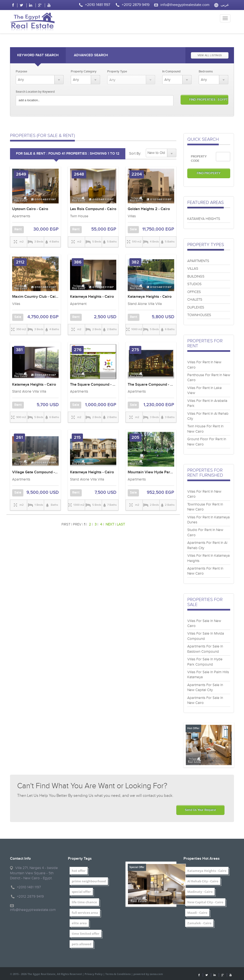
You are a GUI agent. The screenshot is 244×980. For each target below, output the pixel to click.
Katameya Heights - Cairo (92, 297)
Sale (133, 229)
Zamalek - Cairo (199, 923)
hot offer (79, 871)
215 (77, 437)
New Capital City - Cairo (205, 902)
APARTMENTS (198, 261)
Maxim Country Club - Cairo (36, 297)
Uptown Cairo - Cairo (30, 209)
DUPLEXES (196, 307)
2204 (137, 174)
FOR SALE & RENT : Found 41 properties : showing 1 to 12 (68, 154)
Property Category (84, 71)
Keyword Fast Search (38, 55)
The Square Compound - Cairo (96, 385)
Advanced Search (91, 55)
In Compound (171, 71)
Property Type (117, 71)
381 (19, 350)
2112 (20, 262)
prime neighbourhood (89, 881)
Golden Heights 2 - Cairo (149, 209)
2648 (79, 174)
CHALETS (195, 300)
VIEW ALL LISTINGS (210, 55)
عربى (225, 5)
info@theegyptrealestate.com (185, 5)
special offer (81, 892)
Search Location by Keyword (35, 92)
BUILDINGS (196, 276)
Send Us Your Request (200, 810)
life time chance (84, 902)
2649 (21, 174)
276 (78, 350)
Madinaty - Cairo (200, 892)
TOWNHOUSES (199, 315)
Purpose (21, 71)
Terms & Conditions (118, 974)
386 (78, 262)
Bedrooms (206, 71)
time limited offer (86, 934)
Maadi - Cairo (197, 913)
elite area (79, 923)
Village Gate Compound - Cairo (39, 472)
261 (19, 437)
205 (135, 437)
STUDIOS (194, 284)
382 (135, 262)
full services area (85, 913)
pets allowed (81, 944)
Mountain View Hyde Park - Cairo (156, 472)
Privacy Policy (94, 974)
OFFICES (194, 292)
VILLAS (193, 269)
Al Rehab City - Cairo (203, 881)
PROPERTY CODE (199, 159)
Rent (18, 229)
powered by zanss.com (148, 974)
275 (135, 350)
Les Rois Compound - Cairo (93, 209)
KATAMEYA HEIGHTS (204, 219)
